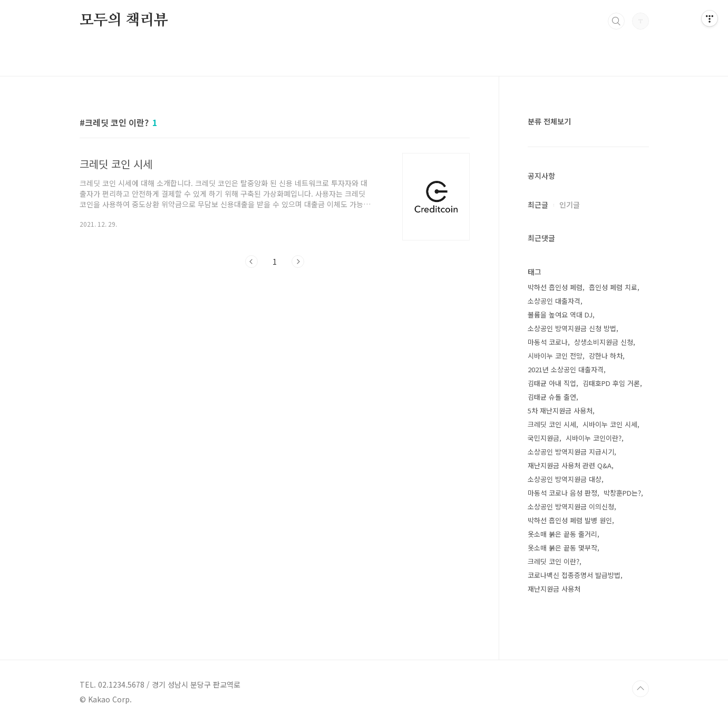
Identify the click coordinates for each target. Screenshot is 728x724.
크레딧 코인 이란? (554, 561)
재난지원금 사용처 (554, 589)
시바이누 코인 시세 (610, 424)
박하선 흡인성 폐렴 (555, 287)
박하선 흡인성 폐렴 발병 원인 (570, 520)
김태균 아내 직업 (552, 383)
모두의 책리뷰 (124, 21)
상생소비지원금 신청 (604, 342)
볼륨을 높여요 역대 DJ (560, 315)
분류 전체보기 (549, 121)
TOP (640, 689)
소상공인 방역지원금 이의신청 (571, 506)
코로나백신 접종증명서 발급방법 (574, 575)
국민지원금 (543, 438)
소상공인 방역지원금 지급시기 (571, 452)
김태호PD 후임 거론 (611, 383)
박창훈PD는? (622, 493)
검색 (616, 21)
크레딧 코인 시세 (552, 424)
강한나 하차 (606, 356)
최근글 (538, 205)
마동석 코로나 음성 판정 (562, 493)
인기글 (570, 205)
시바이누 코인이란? (594, 438)
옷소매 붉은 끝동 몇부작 (562, 548)
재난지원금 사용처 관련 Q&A (570, 465)
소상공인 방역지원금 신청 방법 (572, 328)
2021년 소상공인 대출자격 (566, 369)
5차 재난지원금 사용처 (560, 411)
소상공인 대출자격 (554, 301)
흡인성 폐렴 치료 (613, 287)
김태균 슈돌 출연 (552, 397)
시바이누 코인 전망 (555, 356)
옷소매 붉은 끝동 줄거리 (562, 534)
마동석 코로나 (548, 342)
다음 (298, 262)
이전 (251, 262)
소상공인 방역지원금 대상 (565, 479)
